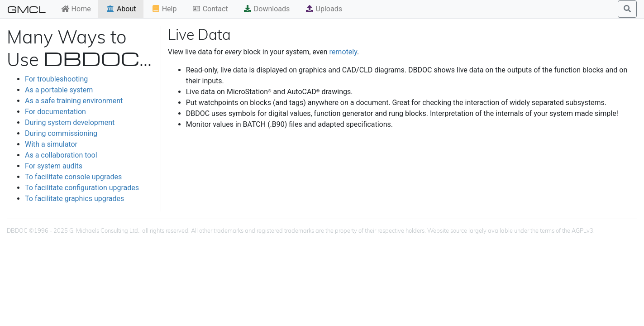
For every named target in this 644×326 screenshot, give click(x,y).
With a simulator (51, 144)
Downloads (266, 9)
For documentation (55, 112)
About (121, 9)
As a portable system (59, 90)
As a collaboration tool (61, 155)
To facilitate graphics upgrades (74, 199)
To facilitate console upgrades (73, 177)
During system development (70, 122)
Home (76, 9)
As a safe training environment (74, 101)
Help (164, 9)
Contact (210, 9)
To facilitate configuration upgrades (82, 188)
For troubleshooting (56, 79)
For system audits (54, 166)
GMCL (26, 9)
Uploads (324, 9)
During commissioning (61, 133)
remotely (343, 52)
